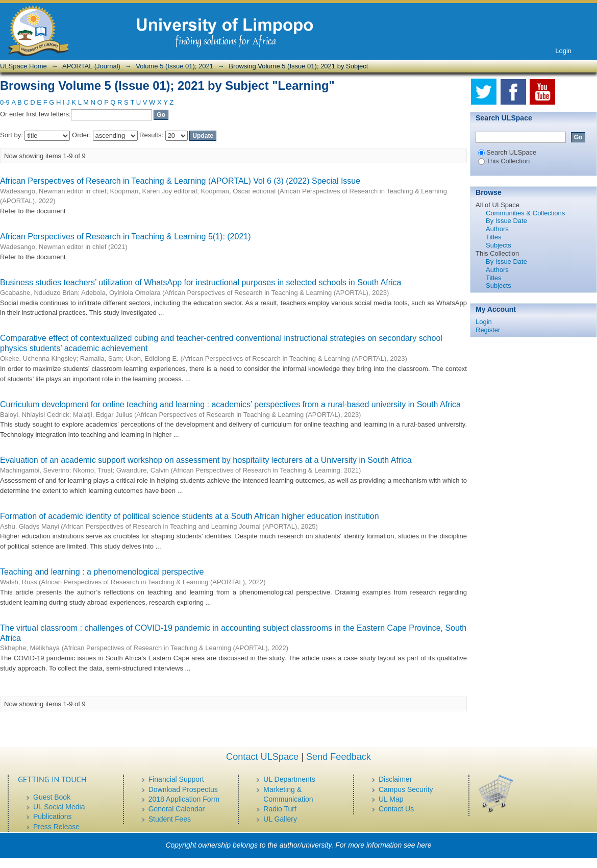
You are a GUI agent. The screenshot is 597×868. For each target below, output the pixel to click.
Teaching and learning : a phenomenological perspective (102, 572)
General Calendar (177, 809)
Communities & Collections (525, 213)
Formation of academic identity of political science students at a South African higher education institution (190, 516)
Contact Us (396, 809)
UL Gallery (280, 819)
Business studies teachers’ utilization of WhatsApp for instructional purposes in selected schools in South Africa (201, 282)
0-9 (5, 102)
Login (563, 51)
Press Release (56, 827)
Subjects (499, 245)
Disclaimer (395, 779)
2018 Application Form (184, 799)
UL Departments (289, 779)
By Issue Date (506, 221)
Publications (53, 816)
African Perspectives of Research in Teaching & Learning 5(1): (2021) (126, 237)
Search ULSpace (507, 152)
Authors (497, 229)
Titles (494, 237)
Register (488, 330)
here (425, 845)
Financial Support (176, 779)
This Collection (504, 161)
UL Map (391, 799)
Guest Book (52, 797)
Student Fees (170, 819)
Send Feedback (339, 757)
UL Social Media (59, 807)
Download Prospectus (183, 789)
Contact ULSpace (262, 757)
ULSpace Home (23, 66)
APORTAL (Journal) (91, 66)
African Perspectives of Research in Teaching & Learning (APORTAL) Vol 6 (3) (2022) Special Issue (180, 181)
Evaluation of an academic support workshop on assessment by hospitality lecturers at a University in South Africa (206, 460)
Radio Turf (280, 809)
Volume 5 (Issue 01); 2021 (175, 66)
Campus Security (406, 789)
